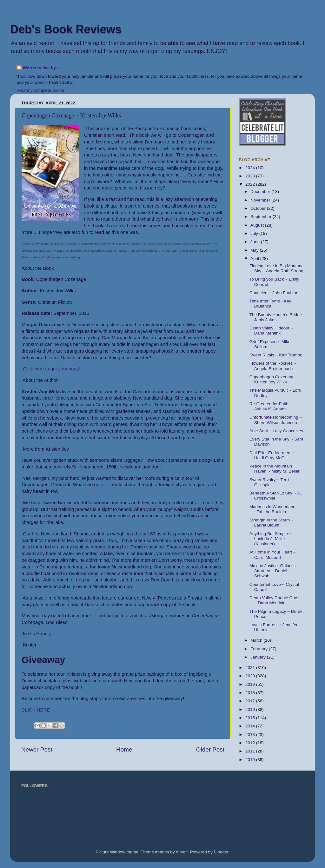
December (261, 192)
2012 (251, 743)
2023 (251, 176)
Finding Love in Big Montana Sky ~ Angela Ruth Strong (277, 268)
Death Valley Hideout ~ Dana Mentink (271, 331)
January (259, 657)
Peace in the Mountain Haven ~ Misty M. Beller (275, 469)
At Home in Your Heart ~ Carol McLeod (273, 555)
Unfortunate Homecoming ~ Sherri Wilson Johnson (276, 420)
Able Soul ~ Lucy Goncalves (276, 431)
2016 (251, 709)
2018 (251, 693)
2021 (251, 668)
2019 (251, 684)
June (256, 242)
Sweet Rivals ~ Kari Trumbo (276, 355)
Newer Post (37, 749)
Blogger (221, 852)
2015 (251, 718)
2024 (251, 168)
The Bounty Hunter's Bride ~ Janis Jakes (276, 317)
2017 (251, 701)
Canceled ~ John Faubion (274, 293)
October (259, 208)
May (255, 250)
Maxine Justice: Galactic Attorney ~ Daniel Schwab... (273, 571)
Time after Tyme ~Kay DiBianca (270, 304)
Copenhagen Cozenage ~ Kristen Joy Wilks (274, 379)
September (262, 217)
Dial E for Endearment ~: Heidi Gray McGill (273, 455)
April (255, 258)
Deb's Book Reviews (66, 29)
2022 (251, 184)
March (257, 640)
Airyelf (182, 852)
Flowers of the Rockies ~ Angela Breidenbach (273, 366)
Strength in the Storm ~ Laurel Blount (272, 523)
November (261, 200)
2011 (251, 751)
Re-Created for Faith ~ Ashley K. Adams (271, 406)
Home (124, 749)
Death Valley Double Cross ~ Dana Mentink (275, 600)
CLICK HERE (36, 710)
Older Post (210, 749)
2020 (251, 676)
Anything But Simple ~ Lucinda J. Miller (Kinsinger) (271, 539)
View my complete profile (40, 90)
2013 (251, 735)
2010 (251, 760)
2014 (251, 726)
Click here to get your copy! (51, 369)
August (258, 225)
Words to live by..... (42, 68)
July (255, 233)
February (260, 649)
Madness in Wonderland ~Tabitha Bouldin (272, 509)
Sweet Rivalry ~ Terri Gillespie (269, 482)
